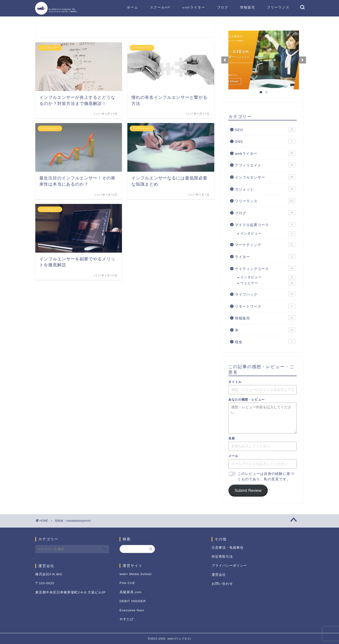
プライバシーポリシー (229, 566)
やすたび (127, 619)
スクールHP (160, 7)
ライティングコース (265, 268)
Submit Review (248, 491)
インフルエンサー (265, 177)
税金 (265, 342)
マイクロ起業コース (265, 224)
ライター (265, 256)
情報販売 (248, 7)
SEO (265, 129)
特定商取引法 (222, 557)
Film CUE (127, 583)
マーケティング (265, 244)
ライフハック (265, 294)
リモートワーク (265, 306)
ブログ (223, 7)
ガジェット (265, 189)
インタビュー (268, 234)
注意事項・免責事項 (228, 548)
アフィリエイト (265, 165)
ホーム (133, 7)
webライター (194, 7)
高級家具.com (131, 592)
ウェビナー (268, 283)
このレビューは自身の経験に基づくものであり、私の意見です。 (266, 476)
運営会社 (219, 575)
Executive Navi (132, 610)
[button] (225, 60)
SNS (265, 141)
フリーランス (278, 7)
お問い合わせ (222, 584)
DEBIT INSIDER (133, 601)
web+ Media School (136, 574)
